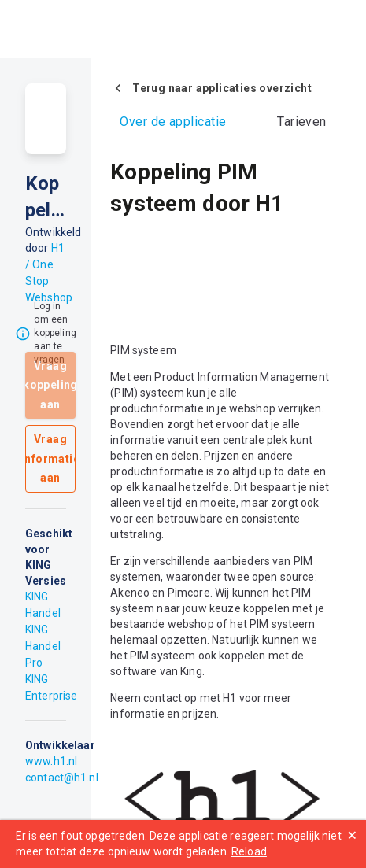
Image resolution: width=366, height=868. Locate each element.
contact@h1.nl (62, 778)
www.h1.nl (51, 761)
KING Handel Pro (43, 646)
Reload (249, 851)
